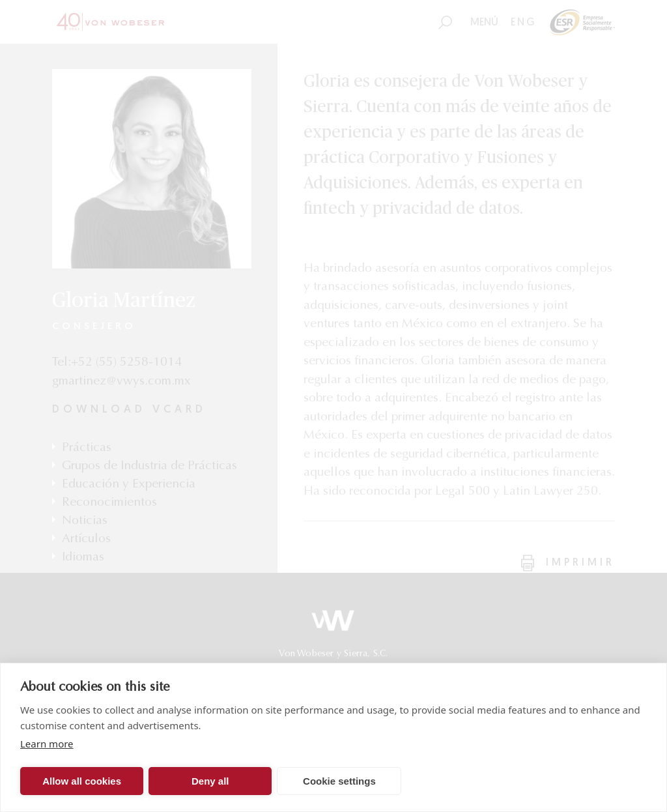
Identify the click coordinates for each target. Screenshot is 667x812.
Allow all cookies (82, 781)
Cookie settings (339, 781)
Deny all (210, 781)
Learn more (47, 744)
